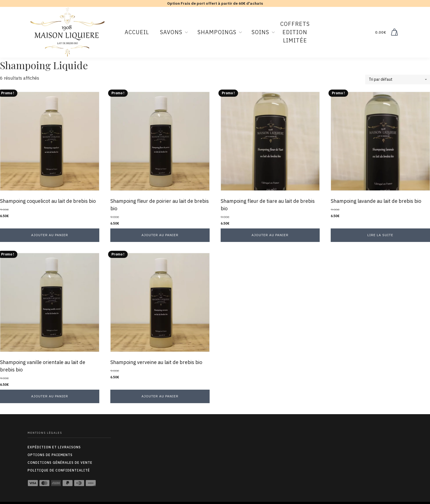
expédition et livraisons (54, 447)
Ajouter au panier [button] (50, 235)
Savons (171, 32)
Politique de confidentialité (59, 470)
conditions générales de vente (60, 463)
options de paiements (50, 455)
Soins (260, 32)
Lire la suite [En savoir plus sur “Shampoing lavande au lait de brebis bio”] (380, 235)
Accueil (137, 32)
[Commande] (398, 79)
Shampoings (217, 32)
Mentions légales (45, 433)
